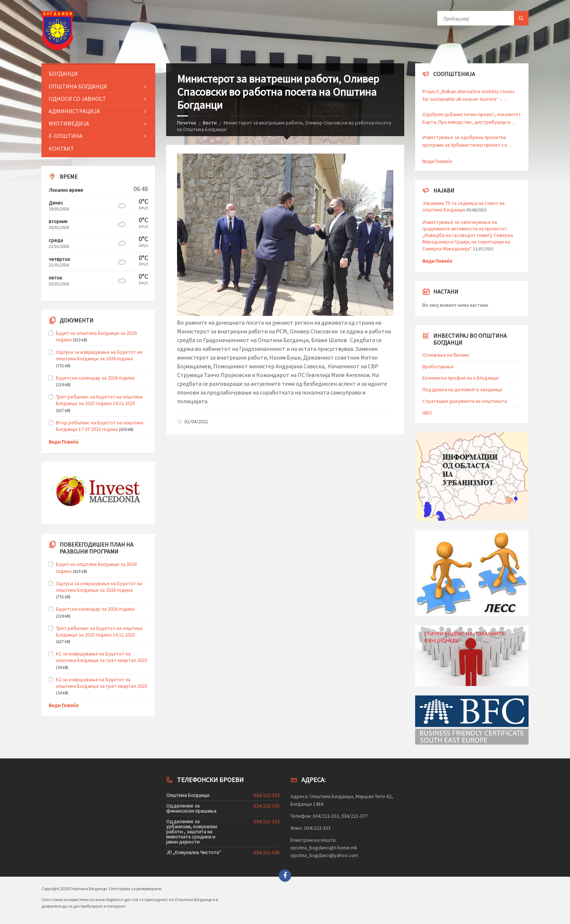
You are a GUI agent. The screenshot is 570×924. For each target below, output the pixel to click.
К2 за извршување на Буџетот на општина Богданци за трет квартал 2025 (102, 683)
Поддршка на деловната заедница (462, 389)
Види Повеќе (64, 442)
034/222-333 (266, 795)
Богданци (63, 74)
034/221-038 (266, 852)
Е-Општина (66, 136)
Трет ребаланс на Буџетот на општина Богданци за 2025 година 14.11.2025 (99, 400)
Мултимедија (69, 123)
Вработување (438, 366)
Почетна (186, 123)
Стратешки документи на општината (465, 401)
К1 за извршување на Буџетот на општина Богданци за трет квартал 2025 (102, 657)
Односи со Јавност (77, 99)
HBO (427, 413)
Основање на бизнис (446, 355)
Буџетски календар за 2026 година (95, 378)
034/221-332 (266, 821)
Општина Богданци (78, 86)
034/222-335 (266, 806)
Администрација (74, 111)
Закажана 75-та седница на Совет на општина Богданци (463, 206)
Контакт (61, 148)
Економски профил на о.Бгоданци (460, 378)
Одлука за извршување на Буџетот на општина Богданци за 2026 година (99, 355)
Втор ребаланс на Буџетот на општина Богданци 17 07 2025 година (100, 426)
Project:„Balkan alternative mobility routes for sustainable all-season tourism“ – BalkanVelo (469, 96)
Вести (210, 123)
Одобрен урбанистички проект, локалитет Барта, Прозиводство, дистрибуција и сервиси (472, 118)
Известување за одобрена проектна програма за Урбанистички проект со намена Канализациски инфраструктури (468, 141)
